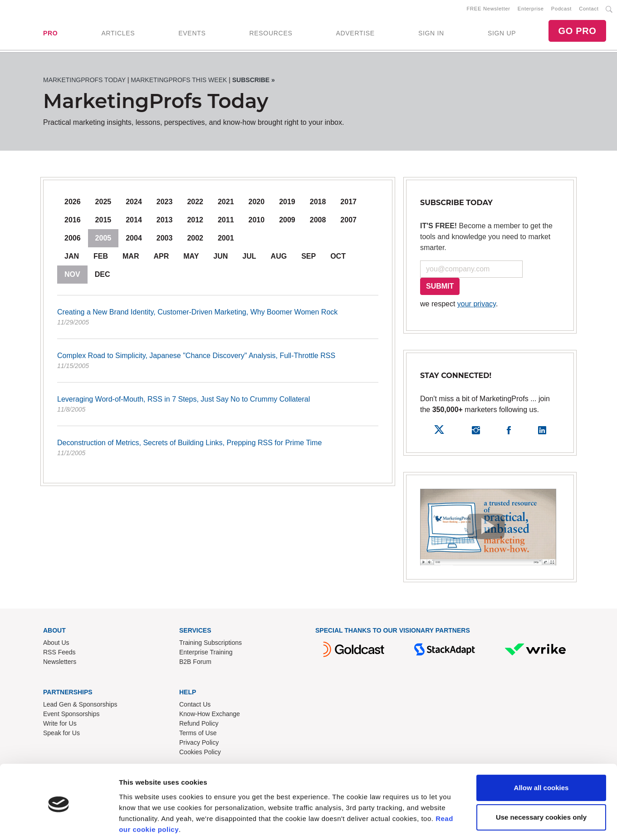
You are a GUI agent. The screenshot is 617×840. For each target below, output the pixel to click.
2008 (318, 222)
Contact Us (195, 706)
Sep (308, 258)
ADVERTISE (355, 34)
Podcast (561, 10)
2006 (73, 240)
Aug (279, 258)
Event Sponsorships (71, 716)
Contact (589, 10)
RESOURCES (271, 34)
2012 (195, 222)
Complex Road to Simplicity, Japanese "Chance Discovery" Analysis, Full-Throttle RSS (218, 363)
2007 (348, 222)
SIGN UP (502, 34)
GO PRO (577, 32)
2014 (134, 222)
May (191, 258)
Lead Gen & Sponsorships (80, 706)
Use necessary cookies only (541, 785)
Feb (101, 258)
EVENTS (192, 34)
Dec (103, 276)
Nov (72, 276)
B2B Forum (195, 663)
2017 (348, 204)
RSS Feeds (59, 654)
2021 (226, 204)
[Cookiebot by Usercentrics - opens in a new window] (59, 822)
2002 (195, 240)
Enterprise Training (206, 654)
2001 (226, 240)
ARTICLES (118, 34)
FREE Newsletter (489, 10)
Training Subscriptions (211, 644)
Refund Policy (199, 725)
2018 (318, 204)
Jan (72, 258)
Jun (220, 258)
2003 (165, 240)
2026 (73, 204)
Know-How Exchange (210, 716)
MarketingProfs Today (84, 82)
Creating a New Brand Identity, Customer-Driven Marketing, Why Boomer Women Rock (218, 319)
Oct (338, 258)
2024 (134, 204)
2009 (287, 222)
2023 (165, 204)
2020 (257, 204)
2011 (226, 222)
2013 (165, 222)
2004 (134, 240)
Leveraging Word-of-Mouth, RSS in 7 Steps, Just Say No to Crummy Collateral (218, 407)
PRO (50, 34)
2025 (103, 204)
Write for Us (60, 725)
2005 (103, 240)
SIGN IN (431, 34)
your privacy (477, 306)
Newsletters (60, 663)
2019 (287, 204)
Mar (131, 258)
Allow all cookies (541, 755)
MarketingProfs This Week (179, 82)
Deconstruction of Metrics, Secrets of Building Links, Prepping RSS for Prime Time (218, 450)
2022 (195, 204)
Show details (140, 822)
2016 (73, 222)
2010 (257, 222)
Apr (161, 258)
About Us (56, 644)
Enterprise (531, 10)
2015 (103, 222)
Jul (249, 258)
